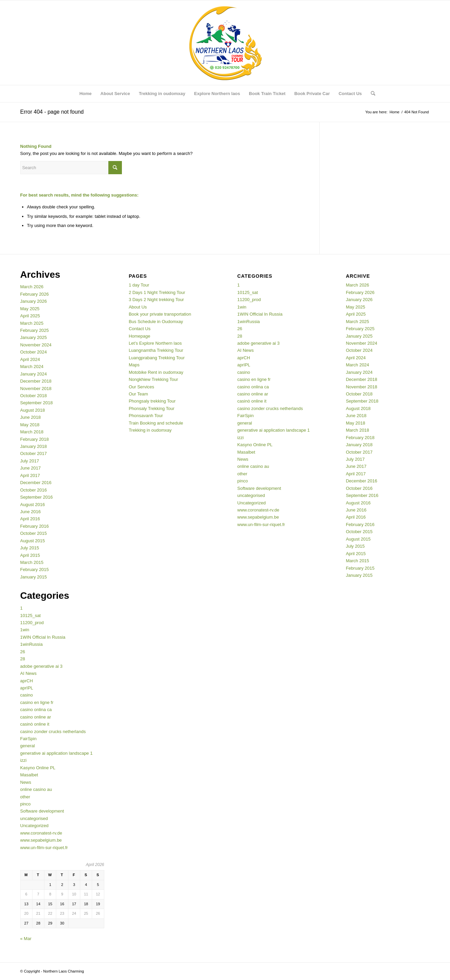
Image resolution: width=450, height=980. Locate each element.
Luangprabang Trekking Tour (157, 358)
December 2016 (36, 483)
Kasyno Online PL (38, 768)
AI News (28, 673)
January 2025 (34, 337)
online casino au (36, 789)
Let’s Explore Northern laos (155, 343)
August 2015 (33, 541)
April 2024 (30, 359)
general (28, 746)
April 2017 (30, 475)
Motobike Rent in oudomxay (156, 372)
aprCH (27, 681)
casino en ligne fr (37, 702)
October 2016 (34, 490)
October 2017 (34, 453)
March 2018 (32, 432)
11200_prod (32, 623)
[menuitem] (85, 94)
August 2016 (33, 505)
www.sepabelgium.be (41, 840)
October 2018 (34, 396)
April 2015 (30, 555)
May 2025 (30, 309)
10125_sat (31, 616)
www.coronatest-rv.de (41, 833)
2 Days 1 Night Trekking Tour (157, 292)
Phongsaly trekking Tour (152, 401)
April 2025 (30, 316)
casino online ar (36, 717)
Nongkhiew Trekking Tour (153, 379)
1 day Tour (139, 285)
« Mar (26, 939)
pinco (26, 804)
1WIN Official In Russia (43, 637)
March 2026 (32, 287)
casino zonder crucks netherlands (53, 732)
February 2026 (35, 294)
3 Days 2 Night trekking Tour (156, 300)
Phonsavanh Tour (146, 416)
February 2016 (35, 526)
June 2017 (31, 468)
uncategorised (34, 818)
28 (23, 659)
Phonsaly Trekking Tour (152, 408)
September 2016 (37, 497)
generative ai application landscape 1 (57, 753)
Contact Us (140, 329)
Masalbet (29, 775)
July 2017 (30, 461)
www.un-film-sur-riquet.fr (44, 848)
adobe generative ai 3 (41, 666)
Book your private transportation (160, 314)
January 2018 (34, 446)
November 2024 (36, 345)
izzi (24, 760)
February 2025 (35, 330)
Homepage (140, 336)
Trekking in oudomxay (150, 430)
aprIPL (27, 688)
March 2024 (32, 367)
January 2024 (34, 374)
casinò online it (35, 724)
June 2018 (31, 417)
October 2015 (34, 533)
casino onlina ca (36, 710)
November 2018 (36, 389)
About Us (138, 307)
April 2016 (30, 519)
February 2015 (35, 569)
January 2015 (34, 577)
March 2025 (32, 323)
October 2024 (34, 352)
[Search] (371, 94)
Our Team (138, 394)
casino (27, 695)
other (25, 797)
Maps (134, 365)
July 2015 (30, 548)
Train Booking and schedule (156, 423)
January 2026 (34, 301)
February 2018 (35, 439)
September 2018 (37, 403)
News (26, 782)
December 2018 (36, 381)
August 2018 (33, 410)
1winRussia (31, 644)
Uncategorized (35, 826)
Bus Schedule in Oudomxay (156, 322)
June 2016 (31, 512)
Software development (42, 811)
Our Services (141, 387)
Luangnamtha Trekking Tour (156, 350)
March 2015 (32, 562)
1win (25, 630)
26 (23, 652)
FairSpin (28, 739)
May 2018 (30, 425)
